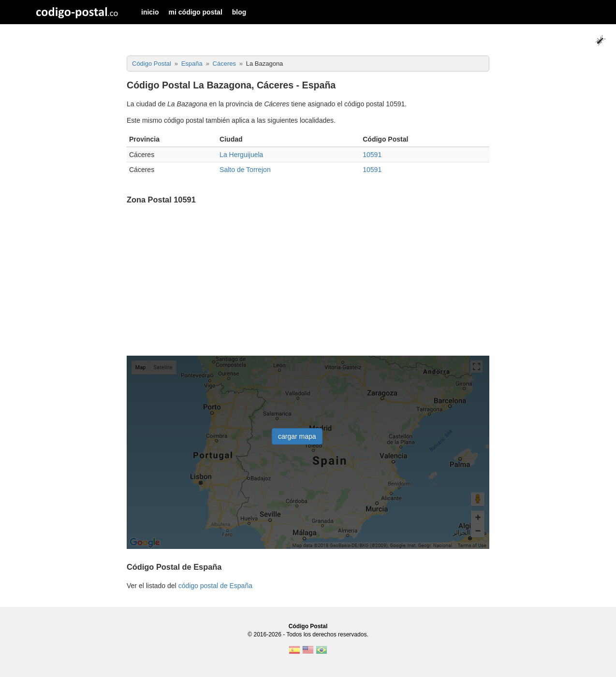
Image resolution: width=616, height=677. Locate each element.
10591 (372, 155)
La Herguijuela (241, 155)
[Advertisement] (308, 281)
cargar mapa (297, 436)
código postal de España (215, 586)
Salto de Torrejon (245, 170)
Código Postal (308, 626)
